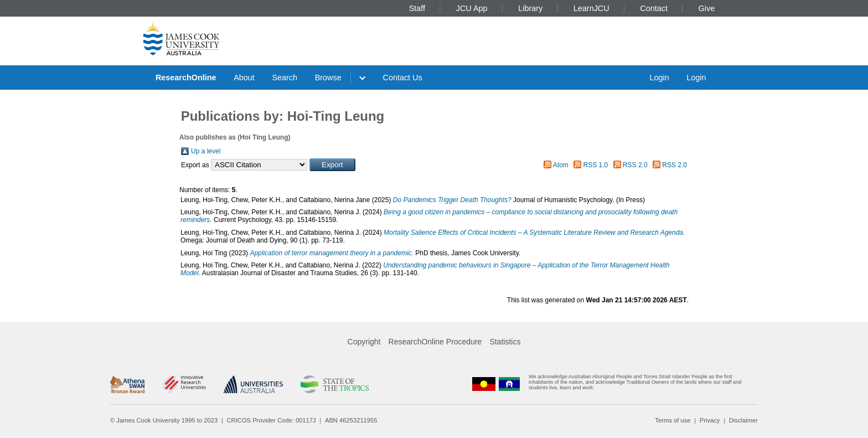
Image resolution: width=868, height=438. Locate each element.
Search (285, 78)
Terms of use (673, 420)
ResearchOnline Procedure (435, 342)
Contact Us (403, 78)
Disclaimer (743, 420)
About (244, 78)
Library (530, 8)
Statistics (505, 342)
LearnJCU (591, 8)
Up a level (206, 151)
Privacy (710, 420)
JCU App (472, 8)
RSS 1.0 (596, 165)
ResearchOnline (186, 78)
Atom (561, 165)
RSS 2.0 (635, 165)
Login (659, 78)
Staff (417, 8)
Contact (654, 8)
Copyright (364, 342)
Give (707, 8)
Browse (328, 78)
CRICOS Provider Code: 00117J (272, 420)
